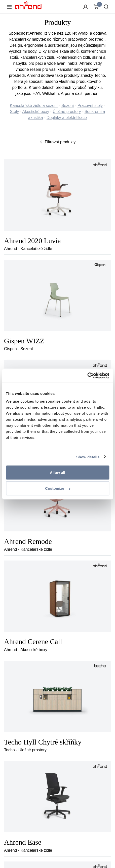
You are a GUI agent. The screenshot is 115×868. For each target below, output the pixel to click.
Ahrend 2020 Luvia (32, 241)
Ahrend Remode (28, 541)
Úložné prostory (67, 112)
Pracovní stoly (90, 106)
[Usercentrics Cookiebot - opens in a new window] (87, 376)
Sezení (68, 106)
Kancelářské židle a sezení (34, 106)
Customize (58, 488)
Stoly (15, 112)
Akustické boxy (36, 112)
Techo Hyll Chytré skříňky (43, 742)
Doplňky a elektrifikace (67, 118)
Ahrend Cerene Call (33, 642)
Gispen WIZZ (24, 341)
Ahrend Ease (23, 842)
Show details (88, 457)
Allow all (57, 473)
